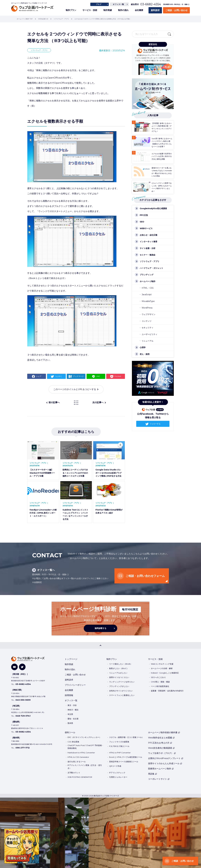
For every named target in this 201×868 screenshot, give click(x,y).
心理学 (143, 347)
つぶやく (58, 376)
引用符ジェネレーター (118, 777)
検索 (169, 34)
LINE (98, 376)
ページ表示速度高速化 (160, 686)
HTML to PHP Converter (120, 753)
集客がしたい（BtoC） (119, 668)
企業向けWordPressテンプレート (166, 758)
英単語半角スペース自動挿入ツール (124, 762)
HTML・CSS (148, 288)
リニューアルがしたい (118, 673)
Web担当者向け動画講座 (161, 748)
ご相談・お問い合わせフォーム (145, 576)
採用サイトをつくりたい (119, 677)
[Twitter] (22, 667)
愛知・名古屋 (73, 719)
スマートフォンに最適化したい (122, 695)
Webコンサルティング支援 (162, 664)
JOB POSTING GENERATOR (80, 777)
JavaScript (147, 295)
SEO (142, 222)
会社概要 (139, 10)
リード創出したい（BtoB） (121, 664)
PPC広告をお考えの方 (160, 743)
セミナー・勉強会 (148, 255)
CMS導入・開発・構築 (160, 682)
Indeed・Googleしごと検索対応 (165, 673)
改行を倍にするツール (77, 762)
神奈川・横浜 (73, 710)
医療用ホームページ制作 (161, 769)
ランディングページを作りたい (122, 682)
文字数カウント (74, 773)
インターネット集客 (149, 242)
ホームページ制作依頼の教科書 (164, 732)
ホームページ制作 (148, 281)
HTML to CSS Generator (78, 757)
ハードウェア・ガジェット (151, 268)
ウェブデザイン (149, 314)
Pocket (118, 376)
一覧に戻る (76, 403)
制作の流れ (123, 10)
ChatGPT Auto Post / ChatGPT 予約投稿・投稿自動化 (86, 747)
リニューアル (148, 341)
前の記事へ (54, 402)
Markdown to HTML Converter (81, 753)
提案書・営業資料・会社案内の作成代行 (167, 691)
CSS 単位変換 (73, 742)
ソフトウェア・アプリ (39, 50)
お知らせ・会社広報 (149, 235)
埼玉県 (70, 714)
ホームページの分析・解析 (162, 668)
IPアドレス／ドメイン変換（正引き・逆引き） (85, 767)
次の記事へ (98, 402)
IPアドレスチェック (117, 773)
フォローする (155, 424)
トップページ (71, 659)
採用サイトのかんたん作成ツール (165, 763)
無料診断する (100, 628)
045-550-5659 (23, 700)
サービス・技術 (90, 10)
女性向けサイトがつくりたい (121, 691)
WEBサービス (146, 228)
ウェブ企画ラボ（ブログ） (162, 753)
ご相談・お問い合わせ (176, 10)
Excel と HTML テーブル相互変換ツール (126, 757)
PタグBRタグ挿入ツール (119, 746)
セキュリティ (148, 328)
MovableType (148, 301)
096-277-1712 (23, 748)
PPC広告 (144, 215)
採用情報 (69, 695)
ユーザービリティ (149, 334)
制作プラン (71, 10)
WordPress (147, 308)
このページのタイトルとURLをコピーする (75, 389)
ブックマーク (78, 376)
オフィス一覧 (118, 4)
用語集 (153, 774)
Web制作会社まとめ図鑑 (161, 738)
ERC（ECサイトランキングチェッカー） (84, 737)
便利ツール (70, 732)
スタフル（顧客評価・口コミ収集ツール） (126, 737)
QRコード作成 (115, 766)
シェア (39, 376)
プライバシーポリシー (75, 685)
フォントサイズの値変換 (119, 742)
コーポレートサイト (159, 779)
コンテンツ (147, 321)
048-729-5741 (23, 716)
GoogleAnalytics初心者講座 (153, 208)
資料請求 (155, 10)
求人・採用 (145, 354)
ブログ (99, 4)
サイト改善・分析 (148, 248)
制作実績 (108, 10)
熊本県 (70, 723)
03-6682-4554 (151, 4)
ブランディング (147, 275)
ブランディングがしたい (119, 686)
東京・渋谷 (72, 705)
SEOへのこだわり (158, 677)
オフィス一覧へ (46, 570)
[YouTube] (14, 667)
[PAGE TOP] (100, 645)
